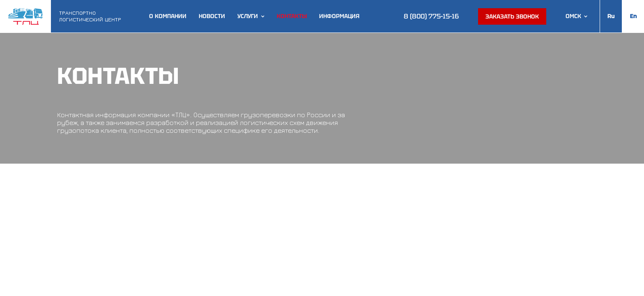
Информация (339, 16)
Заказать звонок (512, 16)
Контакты (292, 16)
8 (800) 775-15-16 (431, 16)
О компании (168, 16)
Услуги (248, 16)
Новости (212, 16)
